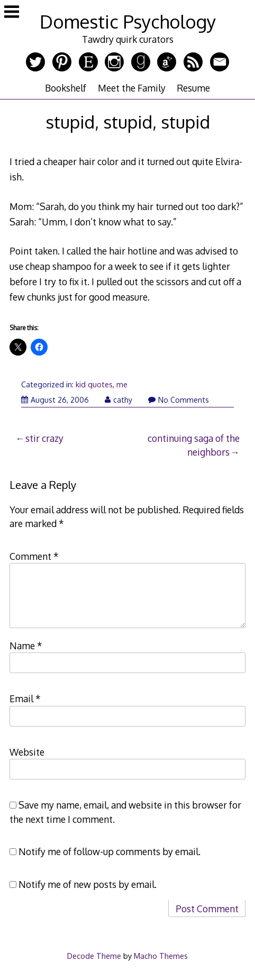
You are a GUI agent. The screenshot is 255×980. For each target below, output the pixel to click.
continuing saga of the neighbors (194, 445)
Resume (193, 88)
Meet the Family (132, 88)
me (122, 384)
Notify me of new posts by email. (88, 884)
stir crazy (44, 438)
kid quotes (94, 384)
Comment (34, 556)
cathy (119, 400)
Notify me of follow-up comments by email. (110, 851)
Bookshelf (66, 88)
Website (27, 752)
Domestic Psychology (128, 21)
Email (25, 698)
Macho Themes (161, 956)
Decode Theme (94, 956)
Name (26, 646)
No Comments (179, 400)
